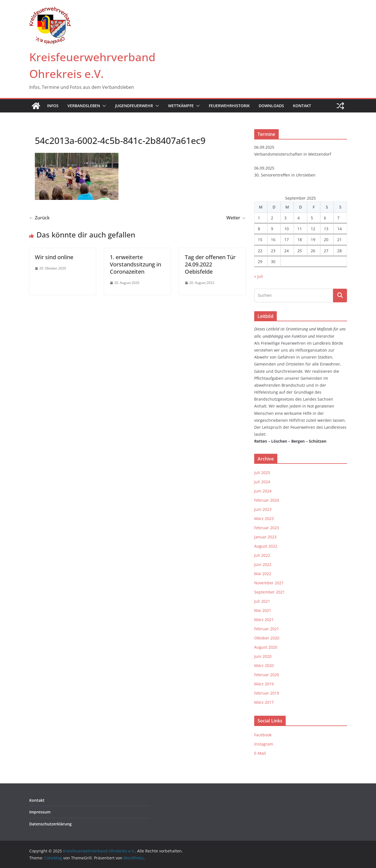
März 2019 (264, 684)
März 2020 (264, 665)
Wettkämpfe (181, 106)
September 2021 (270, 592)
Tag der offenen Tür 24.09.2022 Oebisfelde (210, 264)
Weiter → (236, 218)
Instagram (264, 744)
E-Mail (260, 753)
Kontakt (302, 106)
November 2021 (269, 583)
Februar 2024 (267, 500)
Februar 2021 (267, 629)
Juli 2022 (262, 555)
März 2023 (264, 518)
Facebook (263, 735)
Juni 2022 (263, 564)
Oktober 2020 (267, 638)
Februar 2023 (267, 528)
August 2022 (266, 546)
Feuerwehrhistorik (229, 106)
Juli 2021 (262, 601)
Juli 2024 (262, 482)
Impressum (40, 812)
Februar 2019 (267, 693)
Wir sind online (54, 257)
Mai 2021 (263, 610)
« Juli (259, 276)
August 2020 (266, 647)
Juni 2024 (263, 491)
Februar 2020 (267, 675)
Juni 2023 (263, 509)
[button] (103, 106)
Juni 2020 (263, 656)
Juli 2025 (262, 473)
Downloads (271, 106)
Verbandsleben (84, 106)
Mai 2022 (263, 574)
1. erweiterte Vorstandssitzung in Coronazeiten (135, 264)
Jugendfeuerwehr (134, 106)
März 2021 (264, 620)
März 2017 (264, 702)
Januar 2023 (265, 537)
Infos (53, 106)
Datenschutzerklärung (50, 824)
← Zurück (39, 218)
